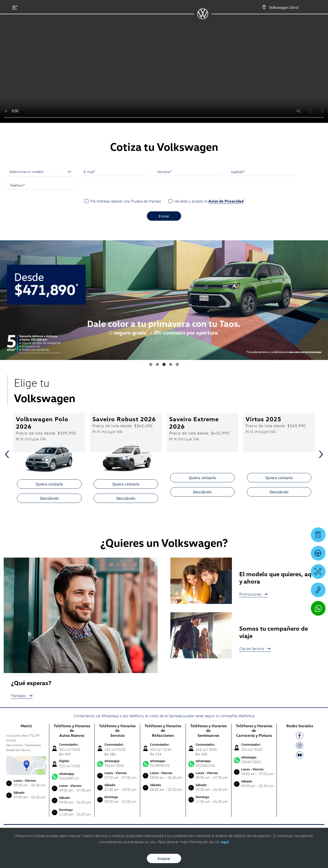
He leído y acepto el (209, 201)
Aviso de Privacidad (226, 201)
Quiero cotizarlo (49, 484)
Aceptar (164, 858)
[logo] (203, 17)
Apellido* (238, 172)
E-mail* (89, 172)
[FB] (300, 736)
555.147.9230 (70, 766)
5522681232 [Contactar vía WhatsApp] (208, 763)
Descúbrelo (49, 498)
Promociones (253, 594)
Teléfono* (17, 185)
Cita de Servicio (255, 649)
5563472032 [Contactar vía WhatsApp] (117, 763)
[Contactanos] (264, 7)
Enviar (164, 216)
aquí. (225, 842)
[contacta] (26, 765)
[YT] (300, 756)
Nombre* (164, 172)
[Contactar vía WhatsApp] (318, 608)
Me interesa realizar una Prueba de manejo (126, 201)
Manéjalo (22, 696)
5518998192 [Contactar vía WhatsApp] (163, 763)
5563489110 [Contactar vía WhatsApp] (72, 776)
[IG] (300, 746)
